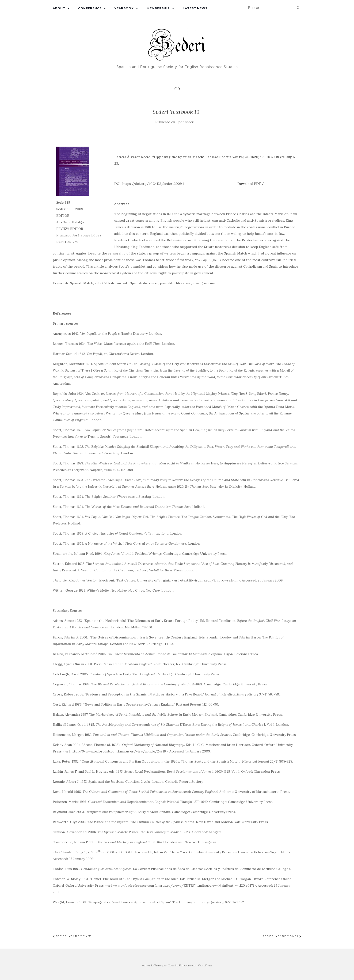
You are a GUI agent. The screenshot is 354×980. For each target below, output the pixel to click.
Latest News (195, 8)
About (59, 8)
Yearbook (124, 8)
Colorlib (173, 965)
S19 (177, 89)
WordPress (205, 965)
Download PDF (251, 184)
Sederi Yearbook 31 (72, 936)
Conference (90, 8)
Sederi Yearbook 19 (282, 936)
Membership (158, 8)
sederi (190, 122)
